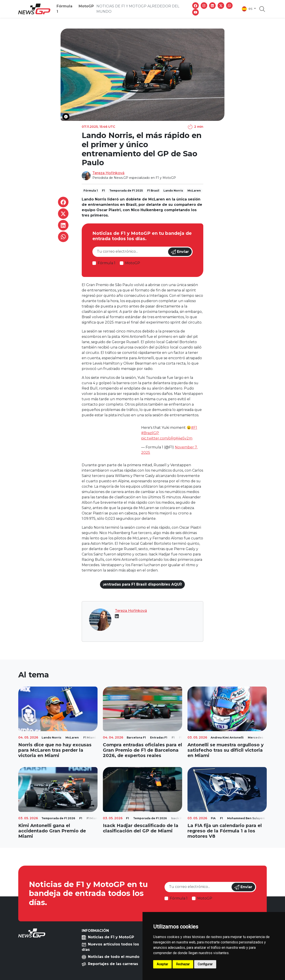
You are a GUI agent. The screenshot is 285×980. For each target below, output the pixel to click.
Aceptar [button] (162, 964)
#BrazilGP (150, 433)
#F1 (194, 428)
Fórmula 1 (64, 9)
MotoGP (86, 6)
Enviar (180, 252)
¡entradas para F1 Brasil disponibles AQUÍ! (142, 584)
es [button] (247, 9)
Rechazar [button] (183, 964)
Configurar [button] (205, 964)
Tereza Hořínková (108, 173)
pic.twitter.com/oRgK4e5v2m (167, 438)
